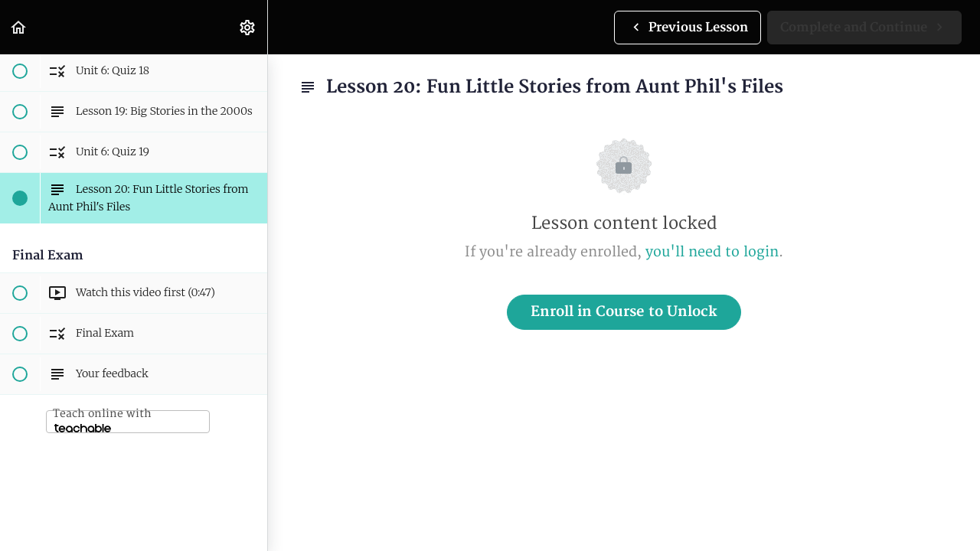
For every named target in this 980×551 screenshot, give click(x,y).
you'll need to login (712, 252)
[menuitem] (248, 27)
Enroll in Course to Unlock (624, 312)
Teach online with (102, 420)
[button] (19, 27)
